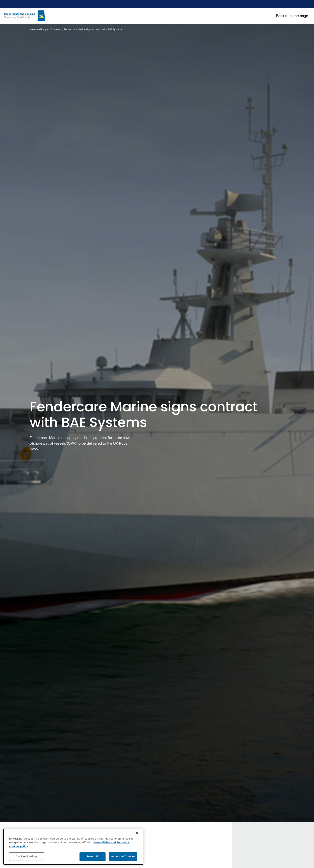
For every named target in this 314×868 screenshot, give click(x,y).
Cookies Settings (27, 856)
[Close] (137, 833)
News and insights (40, 29)
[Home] (24, 16)
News (57, 29)
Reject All (92, 856)
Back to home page (292, 16)
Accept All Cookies (123, 856)
